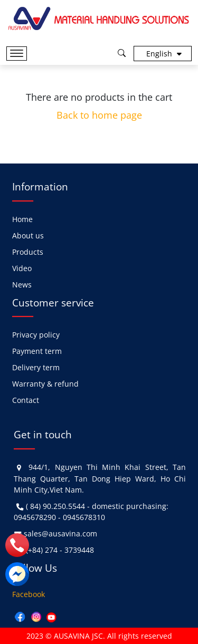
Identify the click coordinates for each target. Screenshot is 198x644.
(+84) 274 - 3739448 (60, 550)
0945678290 (35, 517)
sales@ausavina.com (60, 534)
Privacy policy (36, 335)
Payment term (37, 351)
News (22, 285)
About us (28, 236)
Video (22, 268)
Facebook (29, 594)
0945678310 (84, 517)
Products (28, 252)
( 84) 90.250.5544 (55, 506)
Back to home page (99, 115)
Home (22, 219)
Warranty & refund (45, 384)
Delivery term (36, 367)
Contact (26, 400)
